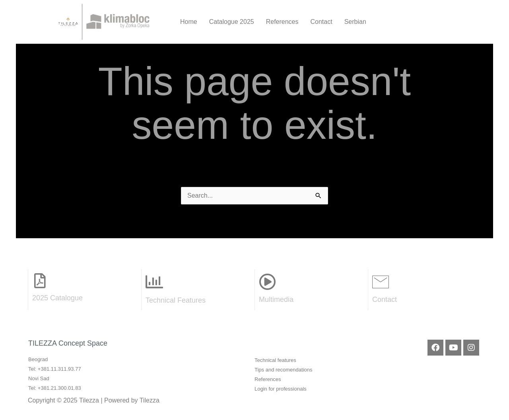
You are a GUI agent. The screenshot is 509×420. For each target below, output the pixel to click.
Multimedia (276, 299)
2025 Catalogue (57, 298)
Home (189, 22)
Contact (322, 22)
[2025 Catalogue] (40, 281)
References (282, 22)
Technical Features (176, 300)
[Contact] (381, 282)
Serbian (355, 22)
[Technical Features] (154, 282)
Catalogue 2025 (232, 22)
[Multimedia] (267, 282)
